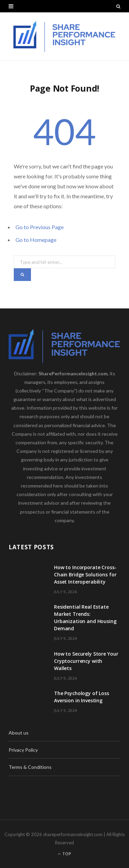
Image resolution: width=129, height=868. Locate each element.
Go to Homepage (36, 240)
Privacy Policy (23, 750)
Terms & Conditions (30, 767)
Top (64, 854)
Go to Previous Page (40, 227)
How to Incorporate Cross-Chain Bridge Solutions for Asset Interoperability (85, 574)
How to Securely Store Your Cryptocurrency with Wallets (86, 661)
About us (19, 733)
